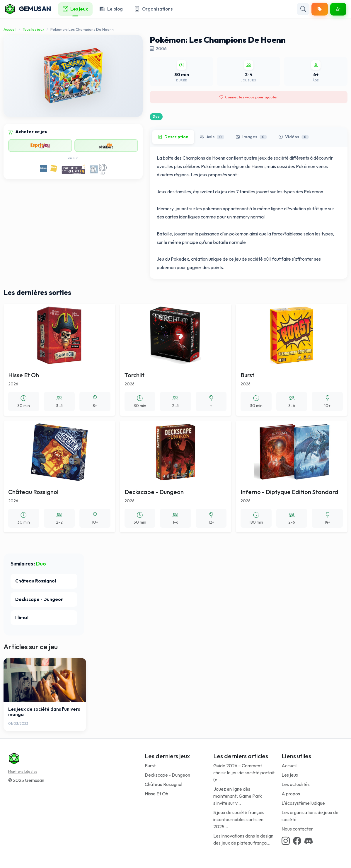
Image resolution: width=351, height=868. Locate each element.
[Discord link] (309, 841)
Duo (156, 117)
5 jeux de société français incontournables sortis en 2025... (239, 819)
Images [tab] (251, 137)
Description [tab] (173, 137)
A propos (291, 794)
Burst (150, 766)
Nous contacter (297, 829)
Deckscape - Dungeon (167, 775)
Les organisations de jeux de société (310, 816)
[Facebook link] (297, 841)
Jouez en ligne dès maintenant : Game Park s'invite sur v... (238, 796)
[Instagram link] (286, 841)
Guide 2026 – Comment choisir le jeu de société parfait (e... (244, 773)
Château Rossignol (163, 784)
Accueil (10, 29)
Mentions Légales (23, 772)
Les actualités (296, 784)
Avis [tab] (212, 137)
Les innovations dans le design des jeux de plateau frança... (243, 839)
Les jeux (290, 775)
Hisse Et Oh (156, 794)
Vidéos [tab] (294, 137)
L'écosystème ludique (303, 803)
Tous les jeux (33, 29)
